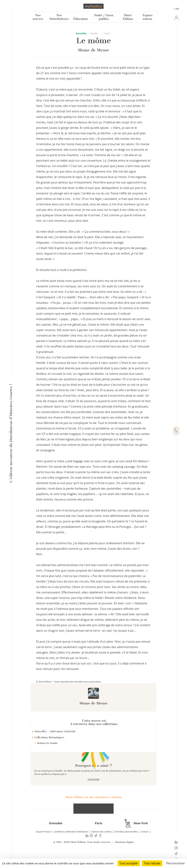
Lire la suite (93, 792)
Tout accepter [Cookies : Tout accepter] (129, 863)
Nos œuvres (38, 17)
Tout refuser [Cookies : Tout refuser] (152, 863)
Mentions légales (125, 855)
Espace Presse (43, 845)
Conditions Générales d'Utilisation (71, 845)
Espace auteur (148, 17)
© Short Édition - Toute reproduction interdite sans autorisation (69, 682)
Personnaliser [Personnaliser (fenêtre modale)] (175, 863)
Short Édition (128, 17)
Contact (145, 845)
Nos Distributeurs (59, 17)
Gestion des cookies (101, 845)
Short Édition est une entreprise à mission (93, 810)
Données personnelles (126, 845)
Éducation (81, 19)
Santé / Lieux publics (104, 17)
